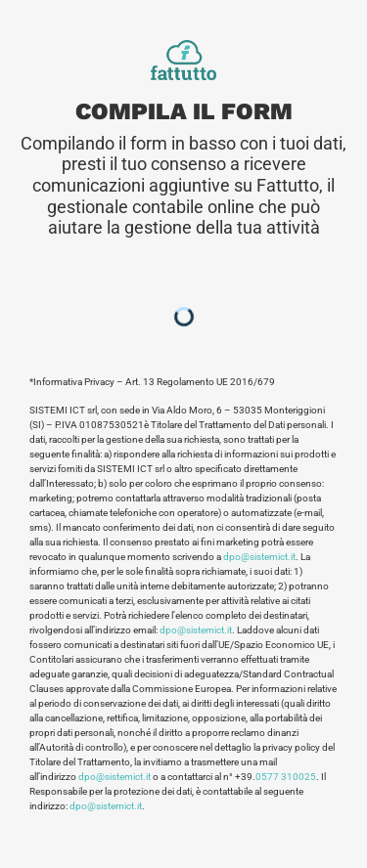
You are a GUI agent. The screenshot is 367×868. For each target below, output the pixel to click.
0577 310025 (286, 777)
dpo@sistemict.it (259, 557)
